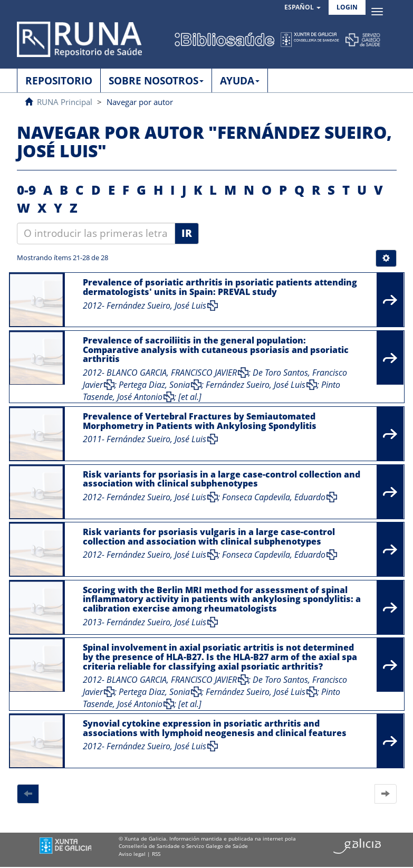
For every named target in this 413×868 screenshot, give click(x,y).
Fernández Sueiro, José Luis (156, 306)
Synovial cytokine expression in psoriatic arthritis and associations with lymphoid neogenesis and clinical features (215, 728)
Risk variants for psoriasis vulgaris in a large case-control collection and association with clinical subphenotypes (209, 537)
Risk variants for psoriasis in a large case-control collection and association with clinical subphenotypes (222, 479)
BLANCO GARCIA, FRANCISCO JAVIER (172, 373)
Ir (187, 233)
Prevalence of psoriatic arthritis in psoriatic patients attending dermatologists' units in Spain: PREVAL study (220, 287)
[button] (302, 8)
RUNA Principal (65, 102)
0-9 (26, 190)
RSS (156, 854)
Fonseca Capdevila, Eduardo (274, 497)
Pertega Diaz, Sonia (154, 385)
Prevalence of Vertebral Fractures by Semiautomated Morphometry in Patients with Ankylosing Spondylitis (200, 421)
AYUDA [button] (240, 81)
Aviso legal (132, 854)
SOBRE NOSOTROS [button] (156, 81)
